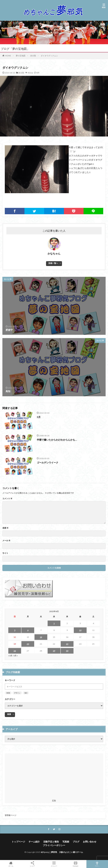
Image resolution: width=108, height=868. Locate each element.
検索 (9, 714)
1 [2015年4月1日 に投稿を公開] (54, 623)
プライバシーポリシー (54, 845)
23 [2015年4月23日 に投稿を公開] (67, 644)
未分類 (33, 56)
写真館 (66, 842)
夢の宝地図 (21, 56)
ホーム (11, 864)
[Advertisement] (54, 776)
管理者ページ (11, 815)
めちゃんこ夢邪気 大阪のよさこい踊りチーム (62, 852)
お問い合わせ (90, 842)
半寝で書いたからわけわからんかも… (57, 440)
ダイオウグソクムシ (49, 56)
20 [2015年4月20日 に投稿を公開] (28, 644)
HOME (8, 56)
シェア (32, 864)
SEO (26, 693)
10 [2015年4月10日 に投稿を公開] (80, 630)
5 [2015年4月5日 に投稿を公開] (15, 630)
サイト (5, 553)
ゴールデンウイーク (48, 462)
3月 (39, 417)
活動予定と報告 (51, 842)
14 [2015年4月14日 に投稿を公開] (41, 637)
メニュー (54, 864)
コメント (7, 499)
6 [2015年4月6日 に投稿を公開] (28, 630)
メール (6, 541)
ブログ (76, 842)
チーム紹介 (34, 842)
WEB (8, 693)
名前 (5, 528)
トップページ (18, 842)
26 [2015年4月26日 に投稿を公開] (15, 651)
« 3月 (10, 656)
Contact (76, 864)
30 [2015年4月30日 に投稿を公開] (67, 651)
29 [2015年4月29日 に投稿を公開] (54, 651)
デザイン (17, 693)
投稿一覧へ (53, 263)
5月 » (16, 656)
